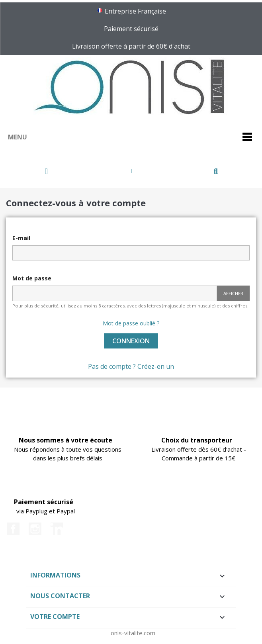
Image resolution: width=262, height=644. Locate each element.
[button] (46, 171)
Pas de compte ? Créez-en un (131, 366)
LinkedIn (57, 529)
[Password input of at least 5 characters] (115, 293)
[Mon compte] (131, 171)
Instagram (35, 529)
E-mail (21, 238)
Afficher (233, 293)
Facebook (13, 529)
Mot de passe (32, 278)
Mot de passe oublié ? (131, 323)
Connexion (131, 341)
